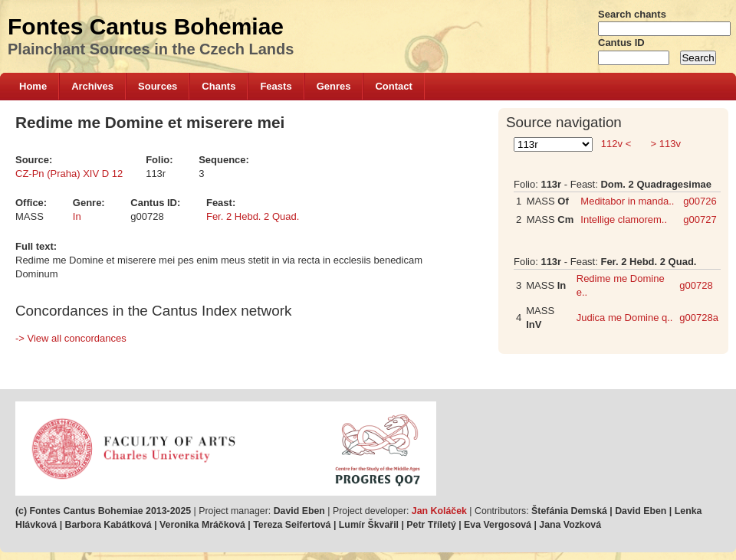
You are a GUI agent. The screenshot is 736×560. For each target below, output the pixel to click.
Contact (393, 86)
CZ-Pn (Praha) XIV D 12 (69, 174)
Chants (219, 86)
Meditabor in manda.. (627, 201)
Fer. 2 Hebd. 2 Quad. (253, 216)
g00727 (700, 219)
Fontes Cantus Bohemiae (146, 26)
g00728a (699, 318)
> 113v (664, 144)
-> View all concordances (71, 338)
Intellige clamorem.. (624, 219)
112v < (616, 144)
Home (33, 86)
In (77, 216)
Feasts (276, 86)
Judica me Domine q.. (625, 318)
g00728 (696, 285)
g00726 (700, 201)
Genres (334, 86)
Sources (158, 86)
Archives (92, 86)
